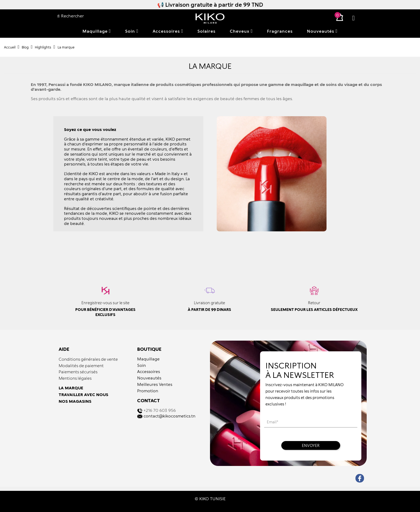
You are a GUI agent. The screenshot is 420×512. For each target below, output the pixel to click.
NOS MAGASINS (75, 401)
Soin (142, 365)
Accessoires (149, 371)
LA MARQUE (71, 388)
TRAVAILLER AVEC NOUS (83, 394)
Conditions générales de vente (88, 359)
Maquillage (148, 359)
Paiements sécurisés (78, 372)
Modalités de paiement (81, 366)
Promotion (148, 391)
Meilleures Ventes (155, 384)
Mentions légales (75, 378)
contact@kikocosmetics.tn (170, 416)
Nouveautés (149, 378)
